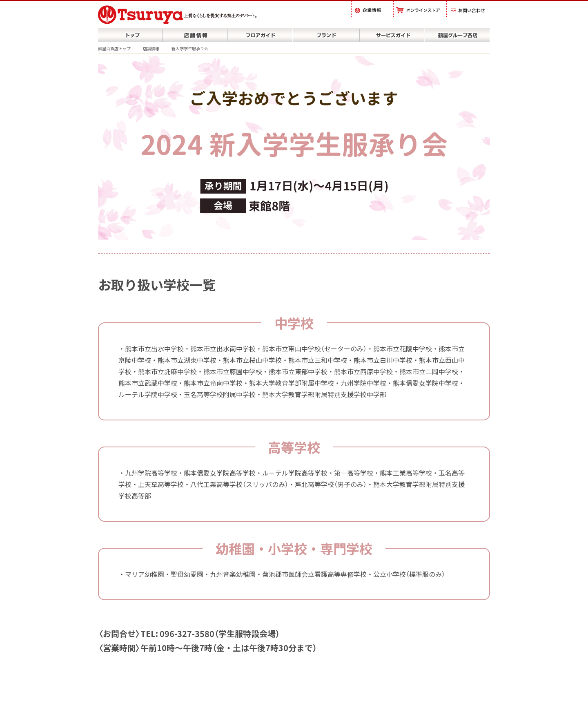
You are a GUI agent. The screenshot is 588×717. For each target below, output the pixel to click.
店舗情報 (151, 48)
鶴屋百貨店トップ (114, 48)
